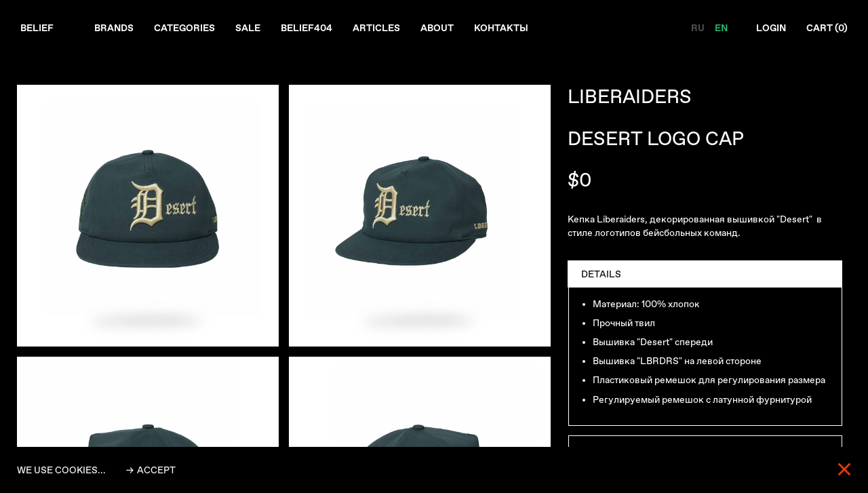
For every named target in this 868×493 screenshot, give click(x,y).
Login (771, 28)
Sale (248, 28)
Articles (376, 28)
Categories (184, 28)
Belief (37, 28)
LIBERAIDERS (630, 97)
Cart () (827, 28)
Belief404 (307, 28)
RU (699, 28)
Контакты (501, 28)
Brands (114, 28)
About (437, 28)
